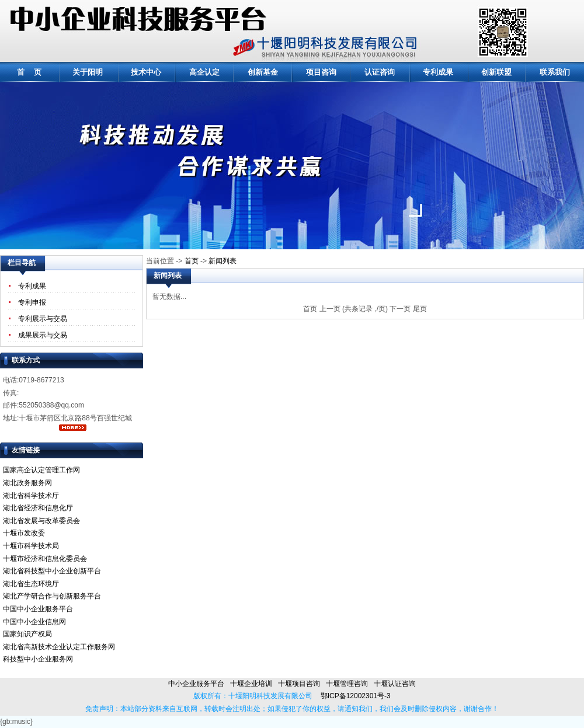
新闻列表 (223, 261)
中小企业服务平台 (196, 684)
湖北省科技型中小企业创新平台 (52, 571)
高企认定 (204, 72)
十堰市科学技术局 (31, 546)
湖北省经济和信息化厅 (38, 508)
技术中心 (146, 72)
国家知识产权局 (27, 634)
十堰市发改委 (24, 533)
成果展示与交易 (43, 335)
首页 (192, 261)
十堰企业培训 (251, 684)
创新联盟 (496, 72)
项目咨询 (321, 72)
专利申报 (32, 302)
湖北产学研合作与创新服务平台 (52, 596)
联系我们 (555, 72)
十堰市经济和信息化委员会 (45, 559)
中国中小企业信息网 (34, 622)
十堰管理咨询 (347, 684)
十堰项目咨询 (299, 684)
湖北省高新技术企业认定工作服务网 (59, 647)
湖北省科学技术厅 (31, 496)
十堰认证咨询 (395, 684)
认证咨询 (380, 72)
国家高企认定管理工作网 (41, 470)
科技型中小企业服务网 (38, 659)
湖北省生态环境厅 (31, 584)
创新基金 (263, 72)
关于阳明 (88, 72)
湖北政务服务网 (27, 483)
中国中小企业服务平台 (38, 609)
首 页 (29, 72)
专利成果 (438, 72)
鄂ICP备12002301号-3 (351, 696)
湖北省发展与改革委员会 (41, 521)
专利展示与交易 (43, 319)
